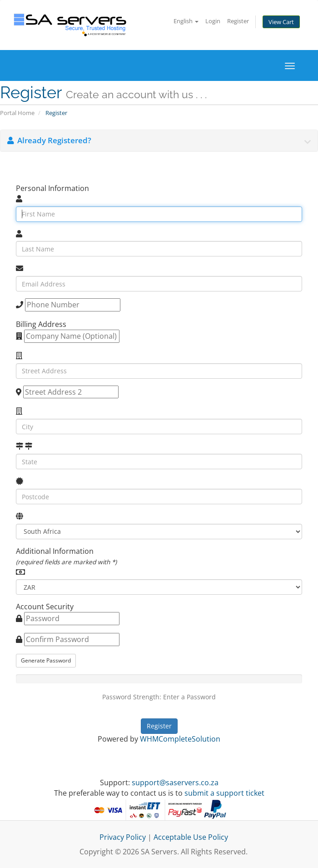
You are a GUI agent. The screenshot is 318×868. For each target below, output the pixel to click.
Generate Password (46, 660)
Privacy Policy (123, 837)
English (186, 21)
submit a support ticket (224, 793)
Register (238, 21)
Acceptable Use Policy (191, 837)
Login (213, 21)
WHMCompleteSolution (180, 739)
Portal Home (17, 113)
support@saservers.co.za (175, 783)
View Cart (281, 22)
